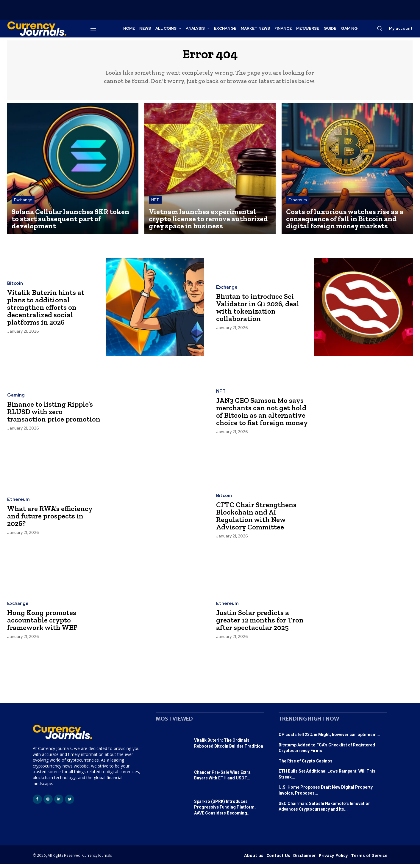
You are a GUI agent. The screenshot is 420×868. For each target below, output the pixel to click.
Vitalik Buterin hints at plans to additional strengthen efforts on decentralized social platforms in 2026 (48, 311)
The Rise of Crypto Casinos (306, 765)
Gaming (16, 396)
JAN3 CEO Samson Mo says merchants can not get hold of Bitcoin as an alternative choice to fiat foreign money (262, 415)
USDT (284, 820)
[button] (380, 28)
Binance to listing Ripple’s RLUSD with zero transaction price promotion (52, 415)
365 (351, 820)
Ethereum (298, 204)
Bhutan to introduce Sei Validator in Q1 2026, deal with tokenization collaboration (259, 311)
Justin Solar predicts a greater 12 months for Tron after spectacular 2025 (263, 624)
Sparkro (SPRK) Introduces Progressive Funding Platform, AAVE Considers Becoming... (225, 811)
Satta (319, 820)
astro (341, 820)
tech (330, 820)
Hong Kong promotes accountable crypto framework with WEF (44, 624)
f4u (310, 820)
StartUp (298, 820)
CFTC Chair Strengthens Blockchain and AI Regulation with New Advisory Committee (259, 520)
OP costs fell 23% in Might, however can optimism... (329, 738)
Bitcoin (15, 288)
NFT (155, 204)
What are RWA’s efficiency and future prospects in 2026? (52, 520)
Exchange (23, 204)
